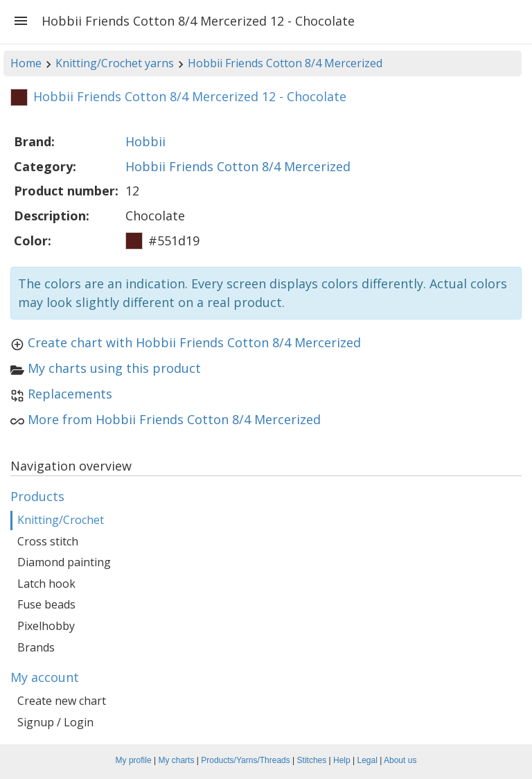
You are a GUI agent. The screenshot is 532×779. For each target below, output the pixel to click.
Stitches (312, 760)
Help (342, 760)
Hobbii (145, 141)
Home (26, 63)
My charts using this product (114, 368)
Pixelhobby (46, 626)
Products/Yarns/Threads (246, 760)
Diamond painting (64, 562)
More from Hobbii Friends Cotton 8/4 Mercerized (174, 419)
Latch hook (46, 584)
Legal (367, 760)
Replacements (70, 394)
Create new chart (62, 701)
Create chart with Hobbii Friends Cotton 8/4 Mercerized (194, 342)
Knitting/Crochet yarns (115, 63)
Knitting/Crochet (61, 520)
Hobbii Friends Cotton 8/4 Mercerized (285, 63)
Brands (36, 647)
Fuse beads (46, 604)
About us (400, 760)
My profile (134, 760)
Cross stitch (48, 541)
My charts (176, 760)
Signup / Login (55, 722)
